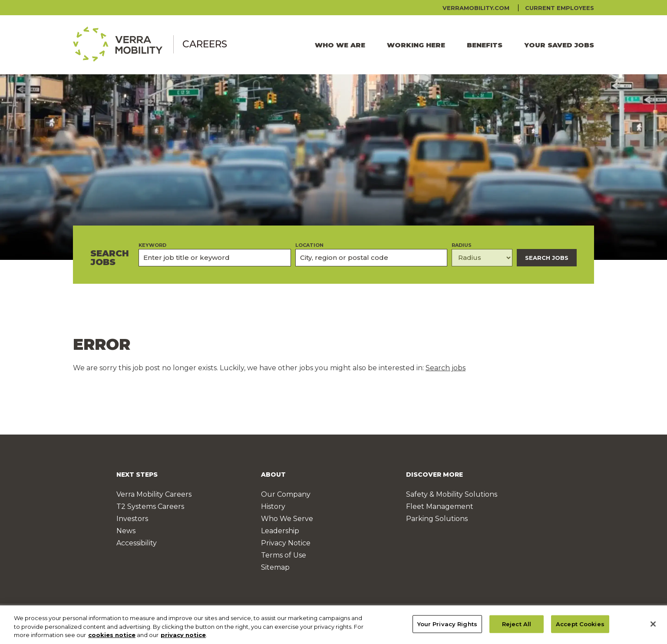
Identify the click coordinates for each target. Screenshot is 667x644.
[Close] (653, 627)
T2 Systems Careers (150, 506)
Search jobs (446, 368)
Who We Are (340, 45)
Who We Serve (287, 519)
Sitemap (275, 567)
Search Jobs (547, 258)
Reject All (517, 627)
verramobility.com (476, 8)
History (273, 506)
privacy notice (183, 639)
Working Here (416, 45)
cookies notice (112, 639)
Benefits (485, 45)
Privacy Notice (286, 543)
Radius (462, 245)
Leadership (280, 531)
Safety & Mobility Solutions (452, 494)
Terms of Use (284, 555)
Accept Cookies (580, 627)
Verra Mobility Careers (154, 494)
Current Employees (560, 8)
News (126, 531)
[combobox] (371, 258)
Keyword (152, 245)
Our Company (286, 494)
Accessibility (137, 543)
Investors (132, 519)
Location (309, 245)
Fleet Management (440, 506)
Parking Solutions (437, 519)
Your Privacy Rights (447, 627)
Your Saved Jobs (559, 45)
